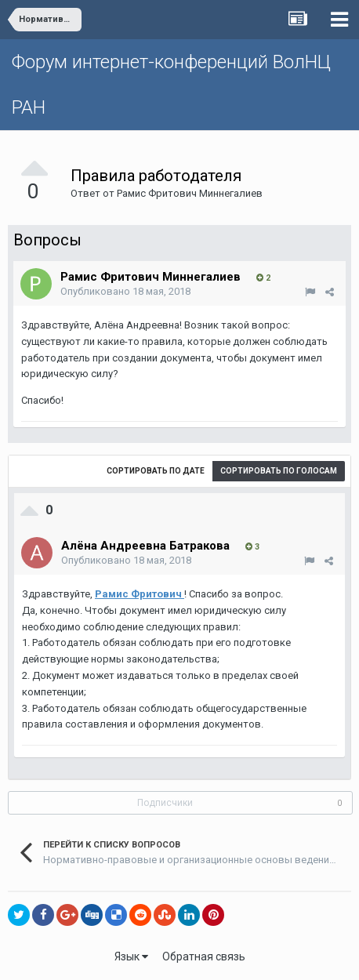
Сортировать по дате (156, 471)
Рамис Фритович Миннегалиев (190, 193)
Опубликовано (125, 291)
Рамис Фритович (140, 594)
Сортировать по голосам (279, 471)
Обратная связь (204, 956)
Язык (131, 956)
